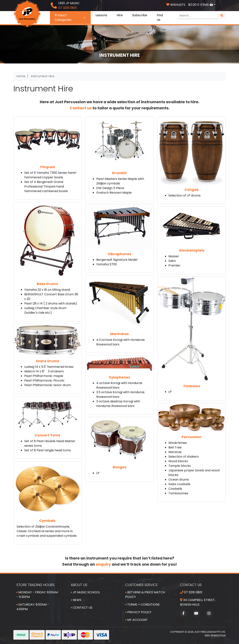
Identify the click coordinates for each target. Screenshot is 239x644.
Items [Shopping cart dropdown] (201, 5)
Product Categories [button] (70, 17)
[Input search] (197, 16)
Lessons (101, 15)
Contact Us (82, 608)
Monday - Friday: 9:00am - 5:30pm (37, 595)
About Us (79, 585)
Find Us (160, 17)
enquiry (103, 564)
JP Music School (85, 592)
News (76, 600)
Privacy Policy (138, 612)
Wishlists (176, 5)
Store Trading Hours (35, 585)
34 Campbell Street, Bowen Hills (198, 602)
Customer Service (142, 585)
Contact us (81, 108)
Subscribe (140, 15)
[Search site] (222, 16)
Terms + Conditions (142, 605)
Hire (120, 15)
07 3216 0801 (191, 592)
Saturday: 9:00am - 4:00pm (33, 607)
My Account (137, 620)
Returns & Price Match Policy (145, 595)
